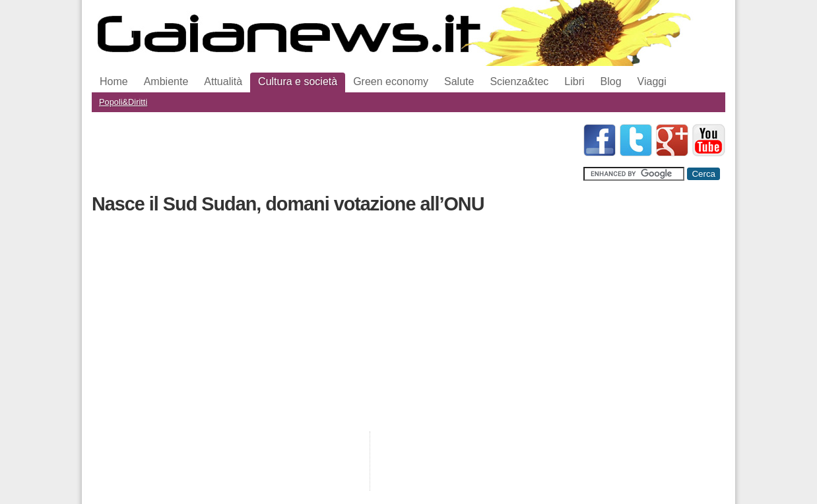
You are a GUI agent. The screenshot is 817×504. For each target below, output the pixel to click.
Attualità (223, 81)
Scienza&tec (519, 81)
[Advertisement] (332, 154)
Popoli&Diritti (123, 102)
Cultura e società (298, 81)
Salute (459, 81)
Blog (611, 81)
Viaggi (652, 81)
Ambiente (166, 81)
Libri (574, 81)
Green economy (391, 81)
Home (114, 81)
